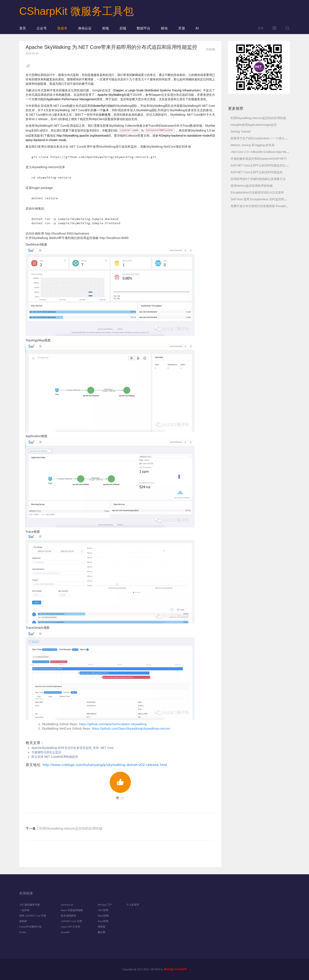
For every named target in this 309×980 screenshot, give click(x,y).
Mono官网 (103, 916)
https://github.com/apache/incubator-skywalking (113, 724)
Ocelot (23, 932)
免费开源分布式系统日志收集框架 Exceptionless (262, 206)
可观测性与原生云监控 (46, 752)
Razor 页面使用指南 (72, 910)
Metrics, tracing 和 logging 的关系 (253, 145)
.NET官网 (103, 910)
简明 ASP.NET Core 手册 (33, 916)
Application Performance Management (71, 99)
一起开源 (24, 910)
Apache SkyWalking (111, 95)
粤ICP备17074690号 (175, 969)
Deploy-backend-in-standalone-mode (186, 136)
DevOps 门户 (105, 905)
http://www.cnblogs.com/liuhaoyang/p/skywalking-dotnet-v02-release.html (105, 765)
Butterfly (99, 106)
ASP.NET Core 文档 (71, 921)
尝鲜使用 (105, 115)
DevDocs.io (67, 905)
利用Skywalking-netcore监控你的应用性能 (71, 828)
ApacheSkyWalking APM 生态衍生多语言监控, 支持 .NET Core (73, 748)
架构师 (23, 921)
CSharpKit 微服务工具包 (77, 11)
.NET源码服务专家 (30, 905)
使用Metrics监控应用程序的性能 (252, 186)
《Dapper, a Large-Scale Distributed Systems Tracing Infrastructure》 (157, 90)
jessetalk (65, 932)
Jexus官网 (103, 921)
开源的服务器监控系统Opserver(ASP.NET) (259, 159)
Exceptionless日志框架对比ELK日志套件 (257, 192)
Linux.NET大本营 (70, 927)
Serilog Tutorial (240, 132)
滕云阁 (101, 932)
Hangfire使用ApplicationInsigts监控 (254, 125)
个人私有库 (133, 905)
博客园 (101, 927)
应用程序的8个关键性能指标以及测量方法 (258, 179)
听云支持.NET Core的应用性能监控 (55, 757)
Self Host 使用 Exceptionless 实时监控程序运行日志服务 (268, 199)
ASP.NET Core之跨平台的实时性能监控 (257, 172)
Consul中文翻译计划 (30, 927)
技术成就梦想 (68, 916)
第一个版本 (101, 110)
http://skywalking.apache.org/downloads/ (83, 136)
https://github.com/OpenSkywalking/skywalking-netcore (131, 729)
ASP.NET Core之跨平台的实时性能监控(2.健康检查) (265, 165)
